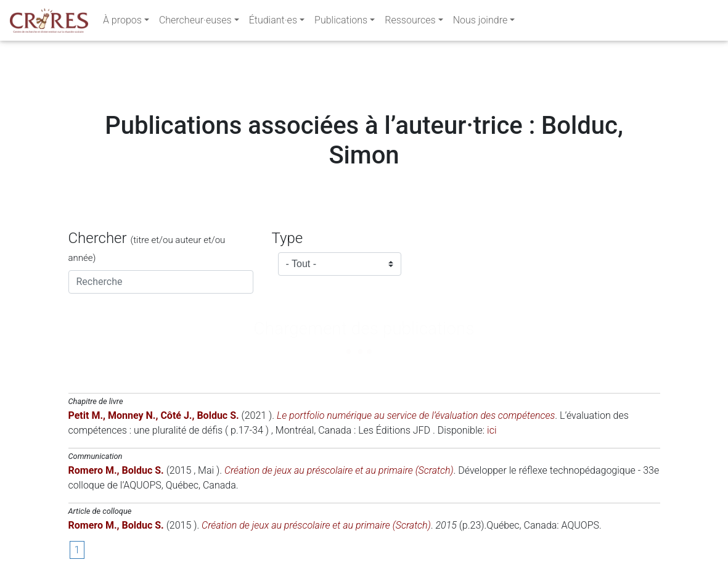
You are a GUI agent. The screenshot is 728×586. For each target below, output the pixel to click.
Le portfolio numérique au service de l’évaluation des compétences (416, 415)
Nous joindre (481, 23)
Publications (341, 23)
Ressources (410, 23)
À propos (122, 23)
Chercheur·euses (195, 23)
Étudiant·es (273, 23)
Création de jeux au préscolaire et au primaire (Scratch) (339, 470)
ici (492, 430)
